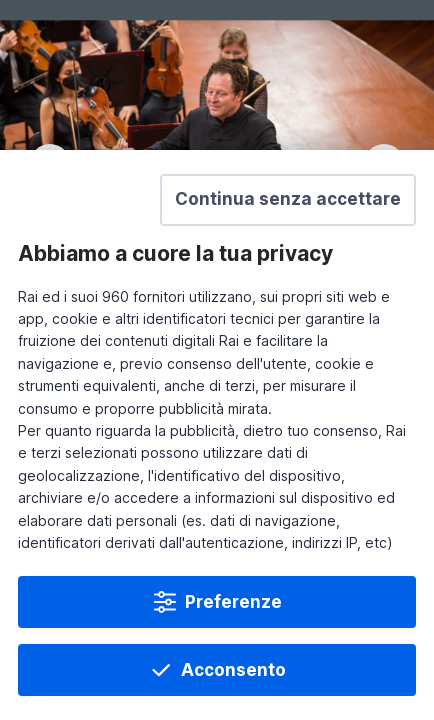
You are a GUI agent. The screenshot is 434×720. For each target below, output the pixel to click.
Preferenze (233, 602)
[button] (288, 200)
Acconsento (233, 670)
